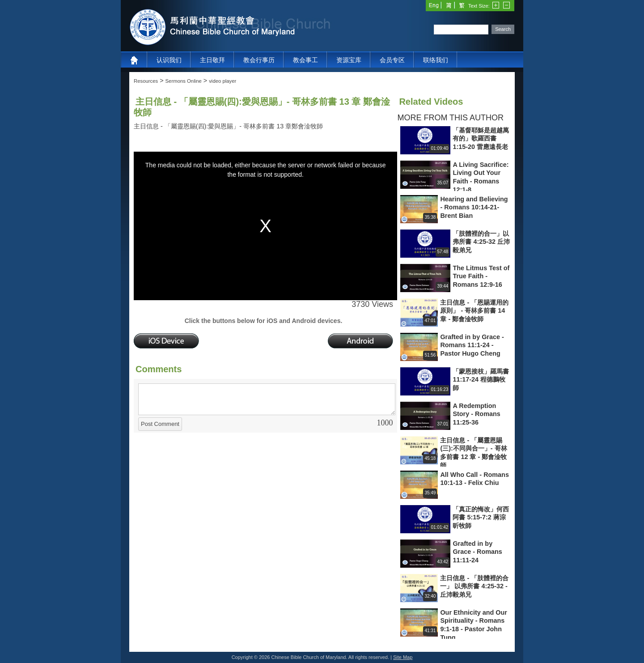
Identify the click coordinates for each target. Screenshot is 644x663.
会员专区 (392, 60)
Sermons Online (184, 81)
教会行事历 (259, 60)
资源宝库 (349, 60)
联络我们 (436, 60)
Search (503, 29)
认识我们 (169, 60)
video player (222, 81)
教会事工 (305, 60)
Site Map (403, 657)
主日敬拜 (212, 60)
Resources (146, 81)
